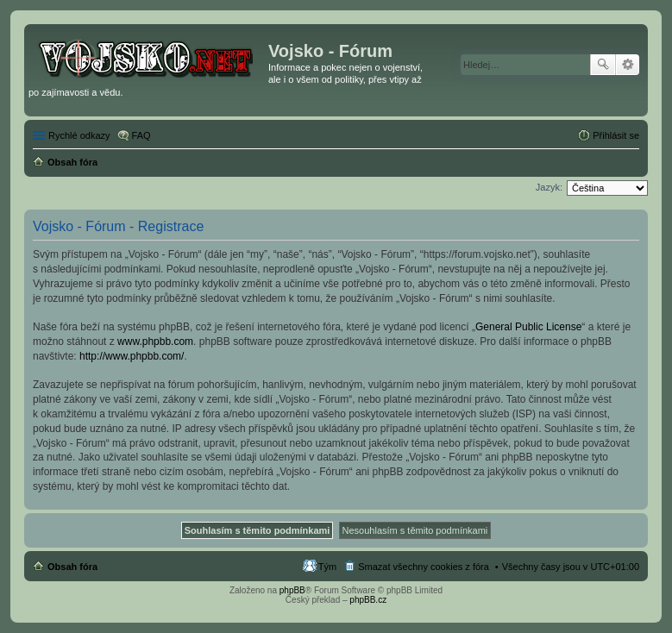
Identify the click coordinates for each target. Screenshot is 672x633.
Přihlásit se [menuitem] (616, 135)
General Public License (528, 327)
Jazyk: (549, 187)
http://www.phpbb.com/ (132, 356)
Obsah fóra (72, 567)
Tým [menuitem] (327, 567)
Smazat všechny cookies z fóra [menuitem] (424, 567)
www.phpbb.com (155, 342)
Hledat (603, 65)
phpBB (292, 590)
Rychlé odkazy (79, 135)
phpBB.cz (368, 600)
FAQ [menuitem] (141, 135)
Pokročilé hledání (628, 65)
